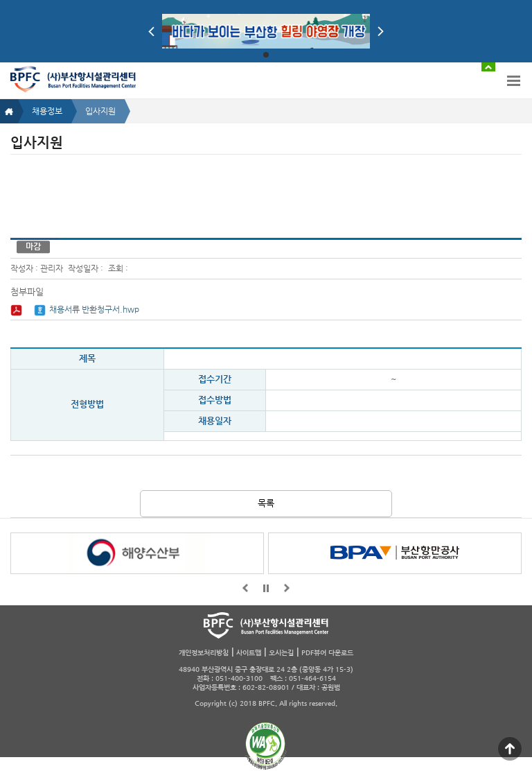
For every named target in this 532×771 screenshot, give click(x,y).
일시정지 (266, 588)
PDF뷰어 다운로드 (327, 653)
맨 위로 (510, 749)
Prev (151, 31)
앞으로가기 (245, 588)
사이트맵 (249, 653)
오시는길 (281, 653)
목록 (266, 503)
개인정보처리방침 (204, 653)
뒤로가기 (287, 588)
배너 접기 (488, 67)
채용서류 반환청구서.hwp (94, 309)
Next (381, 31)
